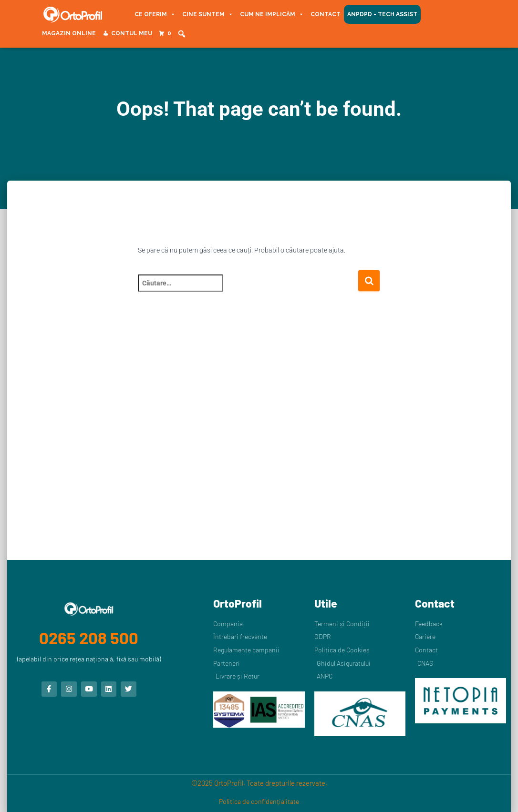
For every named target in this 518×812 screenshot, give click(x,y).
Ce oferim (155, 14)
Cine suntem (208, 14)
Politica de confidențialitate (259, 801)
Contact (326, 14)
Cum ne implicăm (272, 14)
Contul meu (132, 33)
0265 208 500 (89, 637)
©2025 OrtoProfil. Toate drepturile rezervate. (259, 783)
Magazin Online (69, 33)
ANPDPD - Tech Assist (382, 14)
